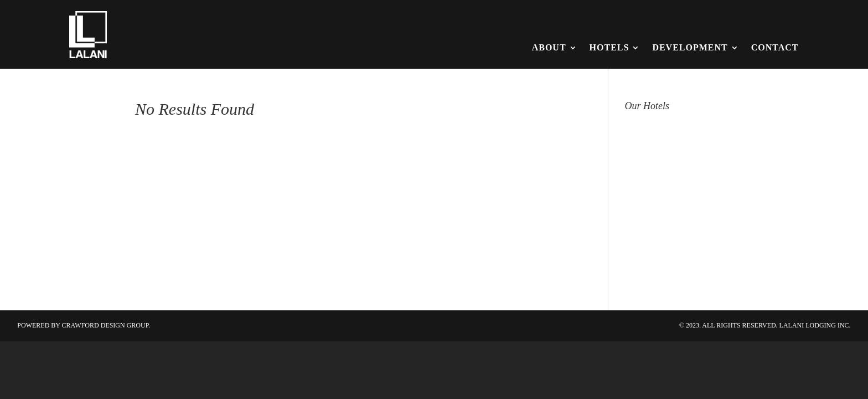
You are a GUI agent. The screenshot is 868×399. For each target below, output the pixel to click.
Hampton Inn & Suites (678, 126)
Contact (775, 47)
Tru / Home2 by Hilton (678, 268)
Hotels (609, 47)
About (549, 47)
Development (690, 47)
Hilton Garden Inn (668, 151)
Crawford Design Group (105, 325)
